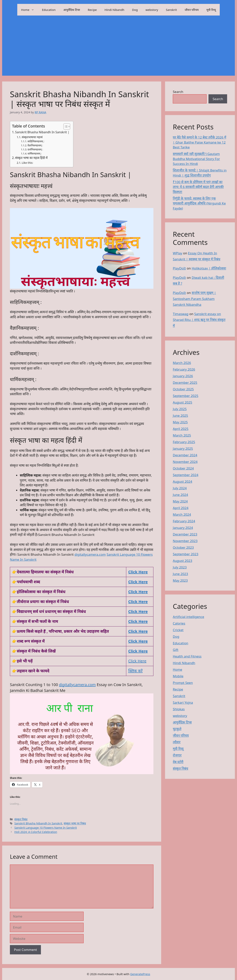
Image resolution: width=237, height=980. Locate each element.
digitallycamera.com (90, 554)
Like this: (27, 163)
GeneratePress (140, 974)
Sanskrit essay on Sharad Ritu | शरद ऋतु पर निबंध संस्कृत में (199, 320)
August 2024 (183, 481)
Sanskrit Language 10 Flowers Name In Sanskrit (46, 828)
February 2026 (184, 369)
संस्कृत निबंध (21, 819)
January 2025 (183, 448)
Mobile (178, 676)
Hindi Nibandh (114, 10)
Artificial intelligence (189, 617)
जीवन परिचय (192, 10)
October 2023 (183, 547)
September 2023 (186, 554)
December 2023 (185, 534)
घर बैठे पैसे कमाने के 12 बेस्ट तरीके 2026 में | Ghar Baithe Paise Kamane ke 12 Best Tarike (199, 142)
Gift (176, 650)
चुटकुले (177, 729)
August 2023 (183, 561)
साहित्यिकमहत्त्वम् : (36, 141)
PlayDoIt (179, 268)
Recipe (92, 10)
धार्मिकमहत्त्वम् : (35, 154)
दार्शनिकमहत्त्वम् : (35, 149)
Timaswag (181, 314)
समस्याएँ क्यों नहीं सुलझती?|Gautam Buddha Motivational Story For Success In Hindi (196, 159)
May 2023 (180, 580)
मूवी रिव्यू (211, 10)
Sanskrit (171, 10)
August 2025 (183, 402)
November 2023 (185, 541)
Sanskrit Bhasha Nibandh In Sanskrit (38, 823)
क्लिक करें (135, 671)
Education (49, 10)
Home (30, 10)
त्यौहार (177, 742)
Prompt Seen (183, 683)
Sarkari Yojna (183, 702)
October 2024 (183, 468)
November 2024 (185, 462)
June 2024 (180, 495)
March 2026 (182, 363)
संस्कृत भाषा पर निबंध (75, 823)
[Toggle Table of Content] (65, 127)
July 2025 (180, 409)
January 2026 (183, 376)
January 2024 (183, 528)
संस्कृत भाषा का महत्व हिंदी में (31, 158)
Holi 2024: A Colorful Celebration (36, 832)
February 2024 (184, 521)
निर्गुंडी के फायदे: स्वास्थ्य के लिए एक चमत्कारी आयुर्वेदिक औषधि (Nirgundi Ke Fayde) (199, 203)
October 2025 (183, 389)
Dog (135, 10)
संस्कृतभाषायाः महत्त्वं (32, 137)
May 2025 (180, 422)
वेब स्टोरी (178, 762)
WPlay (178, 253)
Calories (179, 623)
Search (178, 92)
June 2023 (180, 574)
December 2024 (185, 455)
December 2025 (185, 383)
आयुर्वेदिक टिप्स (72, 10)
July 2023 (180, 567)
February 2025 (184, 442)
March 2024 (182, 514)
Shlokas (179, 709)
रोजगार (177, 755)
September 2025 (186, 396)
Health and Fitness (187, 656)
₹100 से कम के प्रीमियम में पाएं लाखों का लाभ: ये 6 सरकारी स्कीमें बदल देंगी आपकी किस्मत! (198, 187)
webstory (152, 10)
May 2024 (180, 501)
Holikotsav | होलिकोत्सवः (209, 268)
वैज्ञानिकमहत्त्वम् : (35, 145)
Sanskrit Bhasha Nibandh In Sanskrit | (42, 132)
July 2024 (180, 488)
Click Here (138, 582)
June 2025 (180, 415)
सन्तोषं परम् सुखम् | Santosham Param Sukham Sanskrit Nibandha (194, 299)
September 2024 (186, 475)
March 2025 (182, 435)
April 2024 (181, 508)
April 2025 (181, 429)
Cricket (178, 630)
